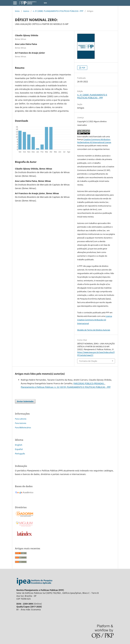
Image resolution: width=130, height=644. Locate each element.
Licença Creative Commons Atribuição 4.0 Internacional (95, 320)
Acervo (26, 11)
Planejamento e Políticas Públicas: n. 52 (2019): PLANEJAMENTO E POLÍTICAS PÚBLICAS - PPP (66, 387)
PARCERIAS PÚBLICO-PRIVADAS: (89, 383)
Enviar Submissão (25, 401)
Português (20, 454)
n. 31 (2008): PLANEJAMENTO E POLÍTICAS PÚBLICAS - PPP (58, 11)
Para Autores (21, 423)
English (19, 445)
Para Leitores (21, 419)
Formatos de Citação (88, 361)
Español (19, 449)
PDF (83, 68)
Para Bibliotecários (23, 427)
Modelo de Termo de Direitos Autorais (94, 330)
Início (17, 11)
